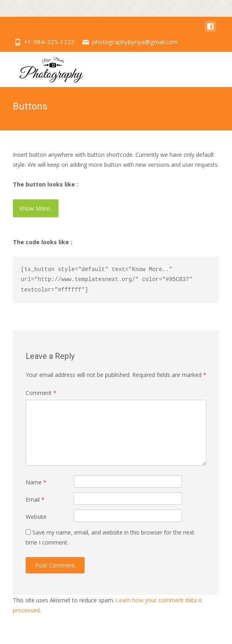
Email (35, 499)
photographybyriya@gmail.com (135, 42)
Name (36, 482)
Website (36, 517)
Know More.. (36, 208)
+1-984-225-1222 (49, 42)
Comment (41, 393)
